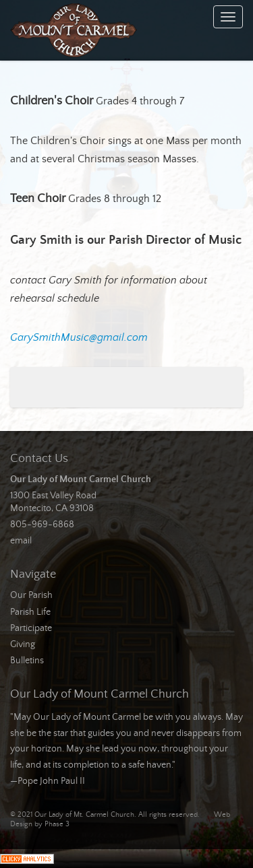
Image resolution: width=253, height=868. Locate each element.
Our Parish (31, 595)
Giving (23, 644)
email (21, 541)
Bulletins (27, 661)
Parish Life (30, 612)
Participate (31, 628)
